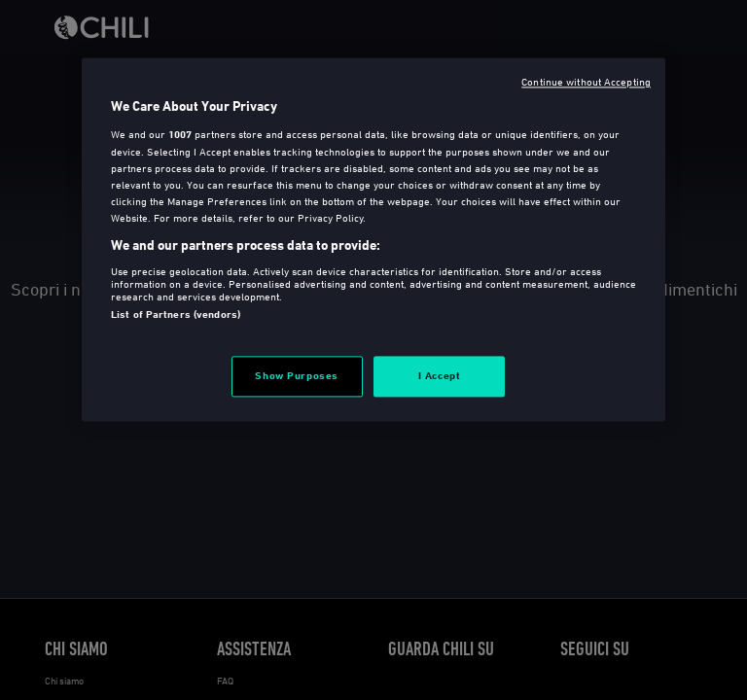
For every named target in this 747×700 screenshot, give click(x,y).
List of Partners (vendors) (176, 314)
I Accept (440, 375)
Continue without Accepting (586, 81)
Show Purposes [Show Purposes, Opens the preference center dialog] (296, 375)
